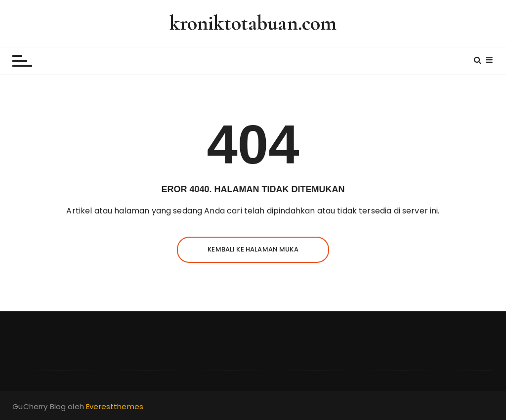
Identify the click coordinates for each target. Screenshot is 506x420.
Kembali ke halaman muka (253, 249)
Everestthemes (115, 406)
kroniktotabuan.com (253, 23)
